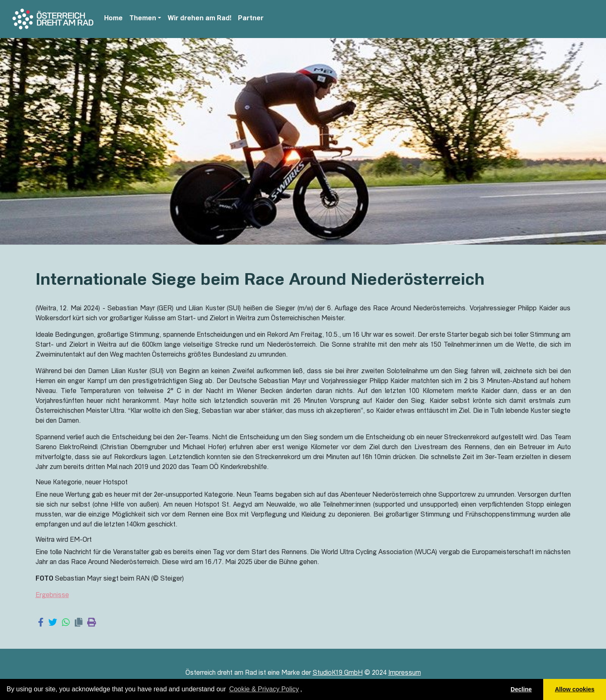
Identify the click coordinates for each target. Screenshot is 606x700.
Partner (251, 19)
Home (113, 19)
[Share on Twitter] (53, 623)
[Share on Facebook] (41, 623)
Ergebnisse (52, 596)
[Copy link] (79, 623)
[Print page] (91, 623)
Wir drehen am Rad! (200, 19)
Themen (143, 19)
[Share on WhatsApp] (66, 623)
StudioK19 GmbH (338, 674)
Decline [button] (521, 689)
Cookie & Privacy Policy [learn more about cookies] (264, 689)
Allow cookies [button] (575, 689)
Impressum (405, 674)
